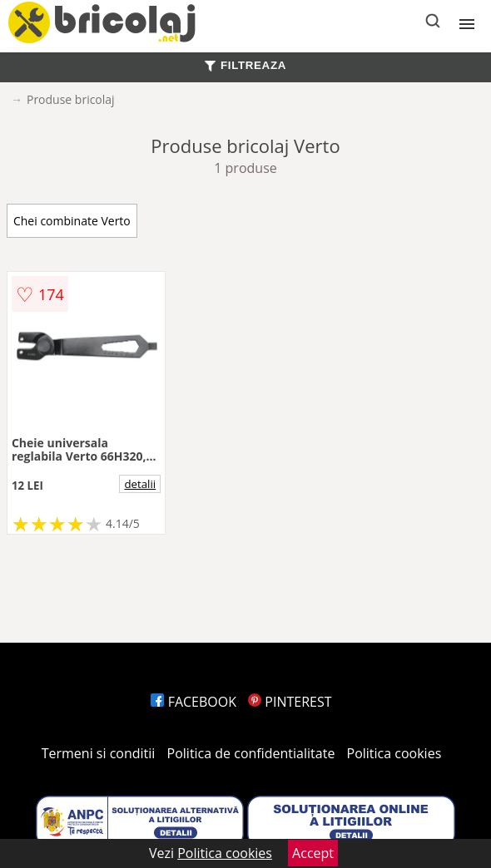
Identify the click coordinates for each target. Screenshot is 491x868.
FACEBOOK (193, 702)
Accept (313, 853)
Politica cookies (394, 753)
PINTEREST (290, 702)
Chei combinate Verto (72, 221)
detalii (140, 484)
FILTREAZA (245, 65)
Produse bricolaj (71, 99)
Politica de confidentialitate (251, 753)
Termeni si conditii (99, 753)
